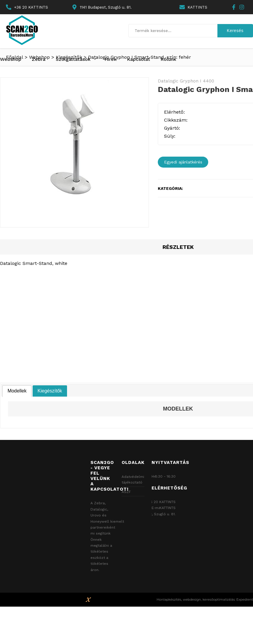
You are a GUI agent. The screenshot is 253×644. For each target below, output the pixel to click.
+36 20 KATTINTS (31, 7)
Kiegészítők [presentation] (50, 391)
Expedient (245, 600)
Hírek (110, 59)
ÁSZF (126, 492)
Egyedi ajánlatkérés (183, 162)
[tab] (17, 391)
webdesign (192, 600)
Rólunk (168, 59)
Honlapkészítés (169, 600)
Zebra (39, 59)
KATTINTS (197, 7)
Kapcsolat (139, 59)
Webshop (11, 59)
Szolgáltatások (73, 59)
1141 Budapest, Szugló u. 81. (152, 514)
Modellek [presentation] (17, 391)
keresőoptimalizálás (219, 600)
